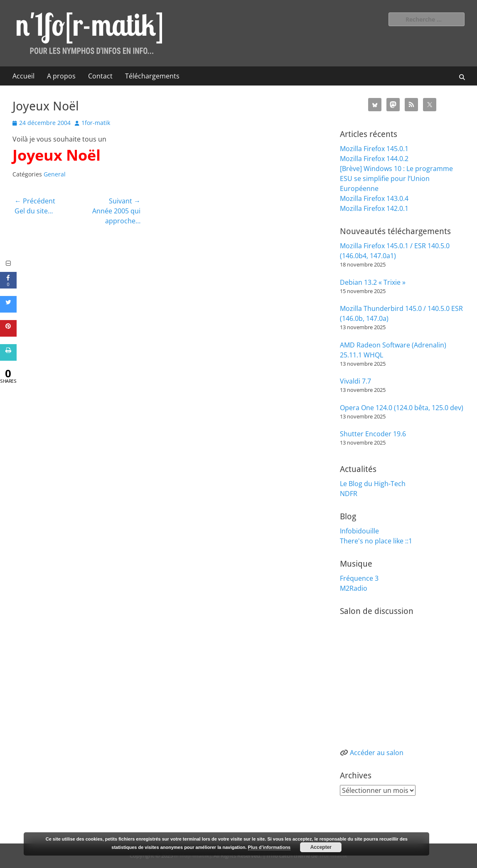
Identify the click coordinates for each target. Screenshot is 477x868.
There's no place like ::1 (376, 541)
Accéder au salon (377, 753)
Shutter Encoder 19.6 (373, 434)
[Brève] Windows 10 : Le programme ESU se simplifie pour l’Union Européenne (396, 178)
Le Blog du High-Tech (373, 484)
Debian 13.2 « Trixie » (373, 282)
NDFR (349, 494)
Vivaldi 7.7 (355, 381)
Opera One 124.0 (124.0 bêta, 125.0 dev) (402, 408)
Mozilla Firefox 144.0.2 (374, 159)
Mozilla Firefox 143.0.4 (374, 198)
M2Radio (354, 588)
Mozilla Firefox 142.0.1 (374, 208)
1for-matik (96, 123)
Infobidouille (359, 531)
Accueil (23, 76)
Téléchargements (152, 76)
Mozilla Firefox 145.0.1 (374, 149)
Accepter (321, 847)
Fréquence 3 (359, 578)
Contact (100, 76)
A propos (61, 76)
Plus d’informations (269, 847)
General (55, 174)
